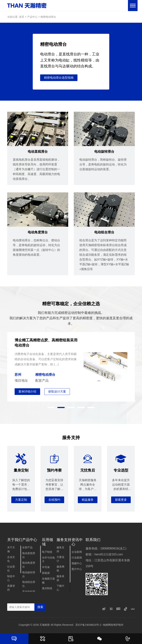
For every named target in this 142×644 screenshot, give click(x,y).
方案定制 (21, 500)
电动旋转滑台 (29, 575)
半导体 (46, 568)
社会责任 (11, 569)
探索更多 (121, 500)
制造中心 (11, 579)
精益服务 (88, 500)
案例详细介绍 (27, 392)
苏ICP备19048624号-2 (88, 625)
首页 (22, 17)
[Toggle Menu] (133, 5)
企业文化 (11, 560)
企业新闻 (77, 552)
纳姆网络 (108, 625)
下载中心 (60, 588)
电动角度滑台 (29, 565)
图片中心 (77, 570)
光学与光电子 (48, 560)
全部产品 (27, 548)
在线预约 (54, 500)
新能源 (46, 573)
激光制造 (47, 589)
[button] (51, 408)
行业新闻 (77, 558)
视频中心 (77, 564)
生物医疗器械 (48, 581)
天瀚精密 (45, 625)
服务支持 (60, 550)
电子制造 (47, 552)
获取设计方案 (57, 392)
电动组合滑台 (29, 584)
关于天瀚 (11, 550)
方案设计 (60, 560)
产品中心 (32, 17)
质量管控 (11, 588)
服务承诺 (60, 579)
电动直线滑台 (29, 556)
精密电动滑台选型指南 (59, 78)
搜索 (40, 608)
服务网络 (60, 569)
